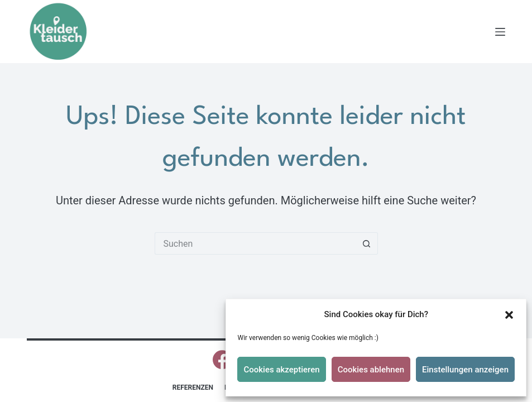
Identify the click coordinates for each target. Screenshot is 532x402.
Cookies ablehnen (371, 370)
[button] (509, 315)
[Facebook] (222, 360)
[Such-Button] (367, 243)
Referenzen (193, 387)
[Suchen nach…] (255, 243)
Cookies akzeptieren (281, 370)
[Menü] (500, 32)
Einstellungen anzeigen (465, 370)
